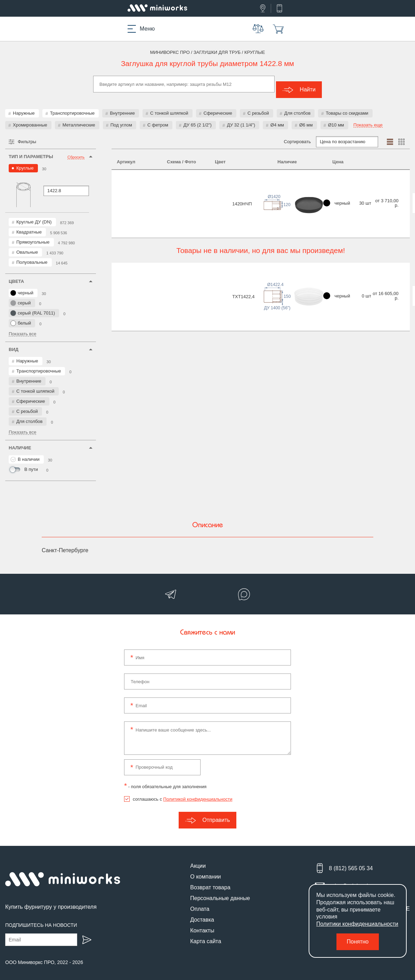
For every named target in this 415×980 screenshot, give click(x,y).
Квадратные (29, 226)
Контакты (202, 925)
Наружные (24, 108)
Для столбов (297, 108)
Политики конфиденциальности (357, 924)
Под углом (121, 119)
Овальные (27, 247)
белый (21, 318)
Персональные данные (220, 893)
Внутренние (122, 108)
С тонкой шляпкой (169, 108)
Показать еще (368, 120)
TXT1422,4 (128, 245)
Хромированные (30, 119)
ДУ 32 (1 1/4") (241, 119)
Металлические (79, 119)
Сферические (218, 108)
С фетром (158, 119)
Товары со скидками (347, 108)
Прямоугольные (33, 236)
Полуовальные (32, 257)
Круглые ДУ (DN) (34, 216)
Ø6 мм (306, 119)
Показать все (22, 328)
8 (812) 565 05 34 (351, 863)
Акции (198, 860)
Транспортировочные (72, 108)
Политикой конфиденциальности (198, 794)
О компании (205, 871)
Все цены (385, 182)
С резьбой (258, 108)
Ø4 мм (277, 119)
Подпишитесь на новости (41, 920)
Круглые (25, 162)
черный (22, 287)
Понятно (358, 942)
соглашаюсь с (182, 794)
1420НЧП (127, 183)
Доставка (202, 914)
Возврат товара (210, 882)
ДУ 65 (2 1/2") (198, 119)
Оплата (200, 903)
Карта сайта (206, 936)
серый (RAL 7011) (33, 308)
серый (21, 297)
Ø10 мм (336, 119)
